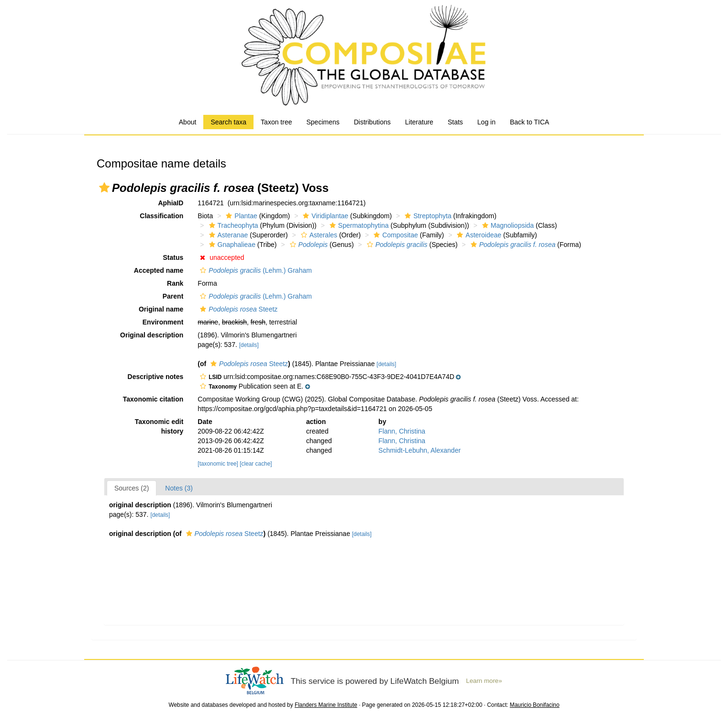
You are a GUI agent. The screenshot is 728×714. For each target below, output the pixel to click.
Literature (419, 122)
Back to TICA (529, 122)
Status (173, 257)
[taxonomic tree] (218, 464)
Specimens (323, 122)
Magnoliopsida (507, 225)
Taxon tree (276, 122)
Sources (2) (132, 488)
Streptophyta (427, 216)
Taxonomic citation (153, 399)
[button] (104, 188)
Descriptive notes (156, 377)
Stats (455, 122)
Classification (161, 216)
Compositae (395, 235)
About (188, 122)
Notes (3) (179, 488)
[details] (249, 345)
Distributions (372, 122)
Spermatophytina (358, 225)
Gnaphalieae (231, 245)
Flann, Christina (402, 431)
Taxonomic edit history (159, 426)
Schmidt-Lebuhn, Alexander (419, 450)
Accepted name (159, 270)
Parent (173, 296)
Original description (152, 335)
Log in (486, 122)
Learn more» (484, 681)
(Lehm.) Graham (255, 270)
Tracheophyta (232, 225)
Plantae (240, 216)
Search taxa (228, 122)
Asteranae (227, 235)
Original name (161, 309)
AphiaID (171, 203)
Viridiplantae (324, 216)
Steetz (237, 309)
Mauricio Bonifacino (535, 705)
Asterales (318, 235)
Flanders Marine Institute (326, 705)
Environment (163, 322)
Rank (175, 283)
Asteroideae (478, 235)
